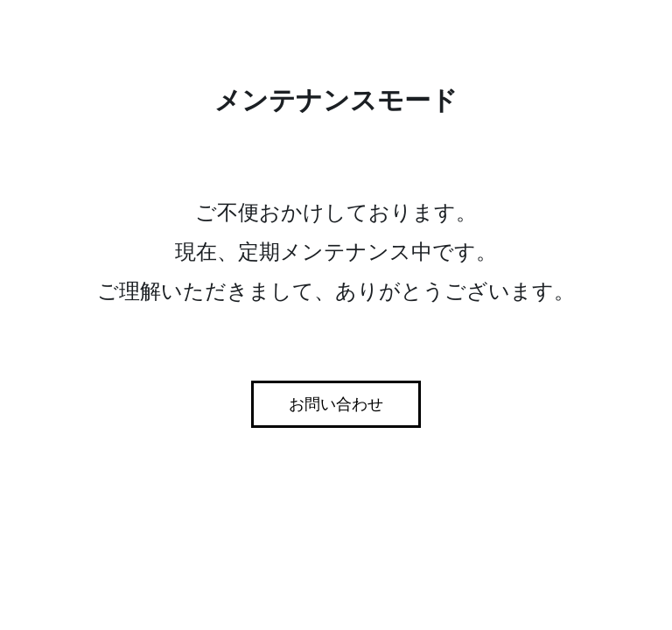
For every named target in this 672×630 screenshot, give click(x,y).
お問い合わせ (336, 404)
